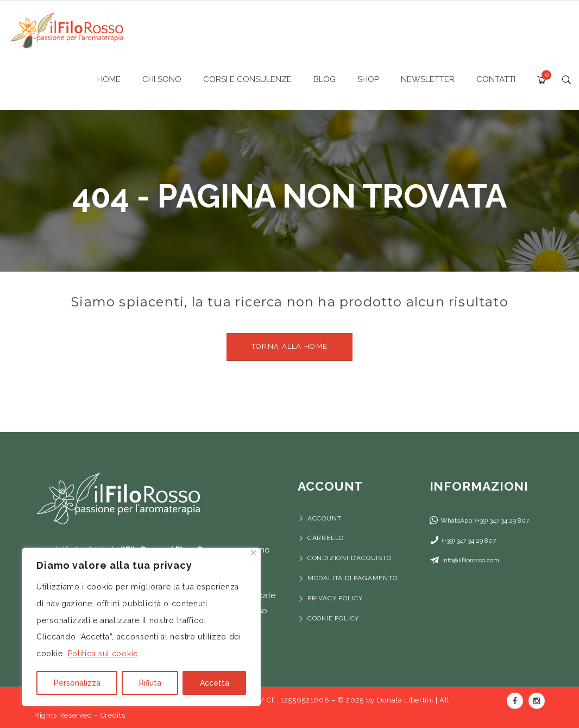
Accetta (215, 683)
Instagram (537, 701)
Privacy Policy (335, 598)
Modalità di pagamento (354, 578)
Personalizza (77, 683)
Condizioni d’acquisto (350, 558)
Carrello (326, 538)
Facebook (515, 701)
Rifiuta (150, 683)
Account (325, 518)
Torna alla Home (290, 346)
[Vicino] (253, 553)
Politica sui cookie (103, 654)
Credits (113, 715)
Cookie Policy (333, 618)
